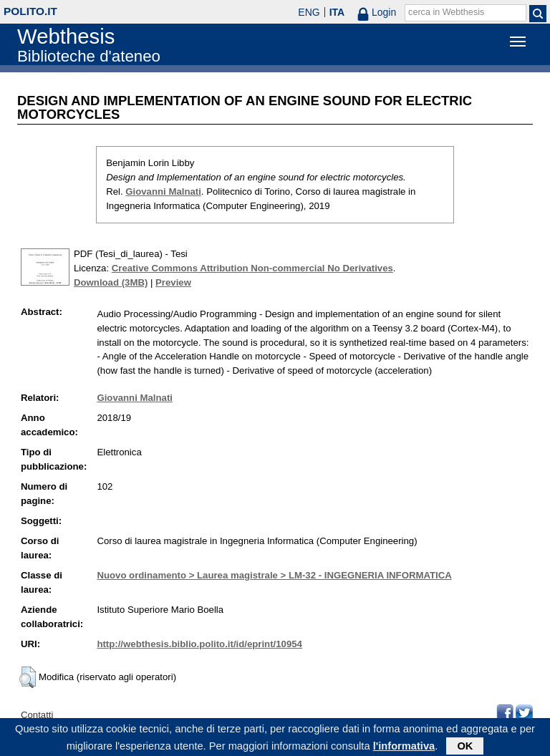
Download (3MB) (111, 282)
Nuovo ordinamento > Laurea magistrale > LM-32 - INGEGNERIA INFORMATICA (274, 575)
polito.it (30, 11)
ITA (337, 12)
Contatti (37, 715)
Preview (173, 282)
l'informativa (404, 748)
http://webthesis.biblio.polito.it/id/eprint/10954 (199, 644)
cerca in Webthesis (446, 12)
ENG (309, 12)
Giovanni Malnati (163, 192)
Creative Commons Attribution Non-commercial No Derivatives (252, 268)
